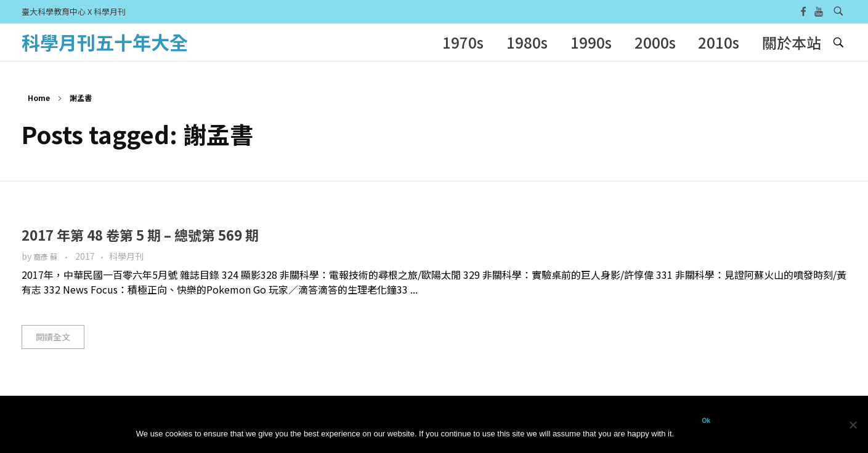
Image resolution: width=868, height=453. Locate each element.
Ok (706, 420)
